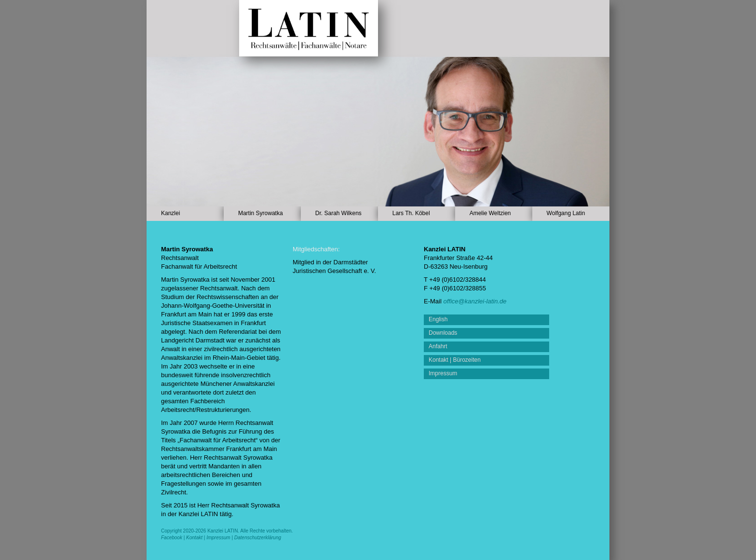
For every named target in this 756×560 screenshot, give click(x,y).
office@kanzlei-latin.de (475, 301)
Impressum (218, 538)
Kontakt (194, 538)
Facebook (172, 538)
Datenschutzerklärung (258, 538)
